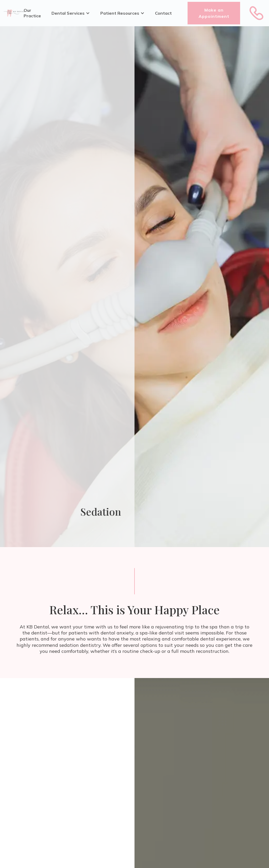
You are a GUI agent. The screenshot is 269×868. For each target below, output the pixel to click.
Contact (163, 13)
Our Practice (32, 13)
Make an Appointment (214, 13)
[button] (71, 13)
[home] (14, 13)
